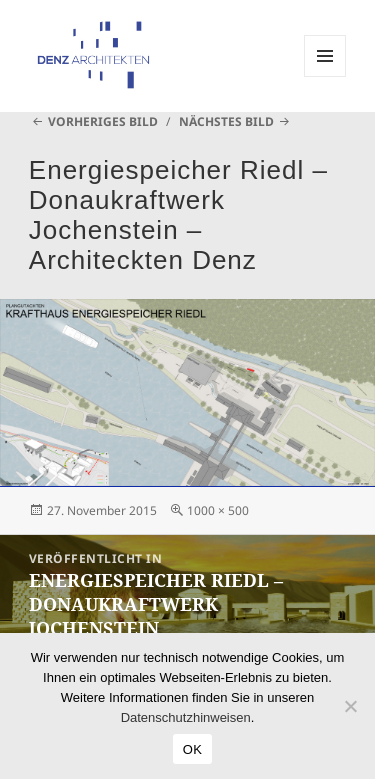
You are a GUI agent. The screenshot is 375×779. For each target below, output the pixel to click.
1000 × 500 (218, 510)
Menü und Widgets (325, 76)
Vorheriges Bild (103, 121)
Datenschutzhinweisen (186, 717)
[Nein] (350, 706)
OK (192, 749)
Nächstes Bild (226, 121)
